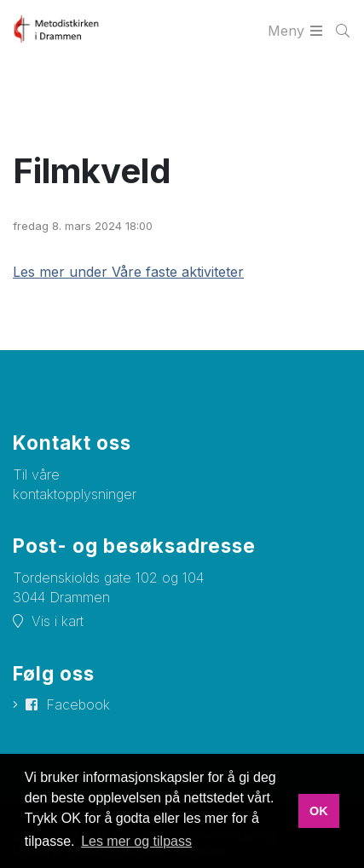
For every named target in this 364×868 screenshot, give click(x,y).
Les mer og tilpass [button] (136, 841)
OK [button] (319, 811)
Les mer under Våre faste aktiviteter (128, 272)
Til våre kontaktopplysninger (75, 484)
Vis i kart (58, 621)
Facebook (78, 704)
